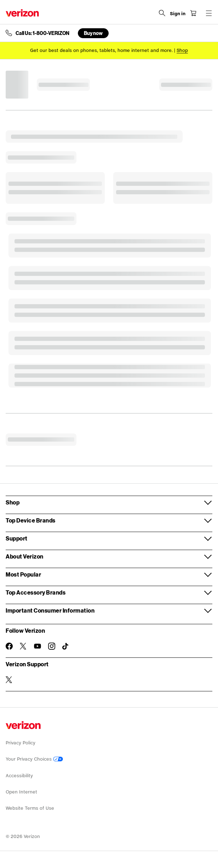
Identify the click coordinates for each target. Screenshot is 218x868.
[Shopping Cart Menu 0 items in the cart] (193, 13)
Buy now (93, 33)
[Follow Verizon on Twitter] (23, 646)
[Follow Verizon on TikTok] (66, 646)
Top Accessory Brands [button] (36, 592)
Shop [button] (13, 502)
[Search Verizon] (162, 13)
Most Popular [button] (23, 574)
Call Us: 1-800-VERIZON (42, 33)
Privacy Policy (21, 743)
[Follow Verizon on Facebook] (9, 646)
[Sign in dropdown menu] (178, 14)
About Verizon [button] (25, 556)
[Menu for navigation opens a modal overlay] (209, 13)
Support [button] (17, 538)
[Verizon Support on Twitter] (9, 680)
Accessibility (19, 776)
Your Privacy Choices (34, 759)
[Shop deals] (182, 50)
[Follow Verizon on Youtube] (38, 646)
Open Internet (21, 792)
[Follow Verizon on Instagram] (52, 646)
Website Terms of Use (30, 808)
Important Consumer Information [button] (50, 610)
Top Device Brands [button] (31, 520)
